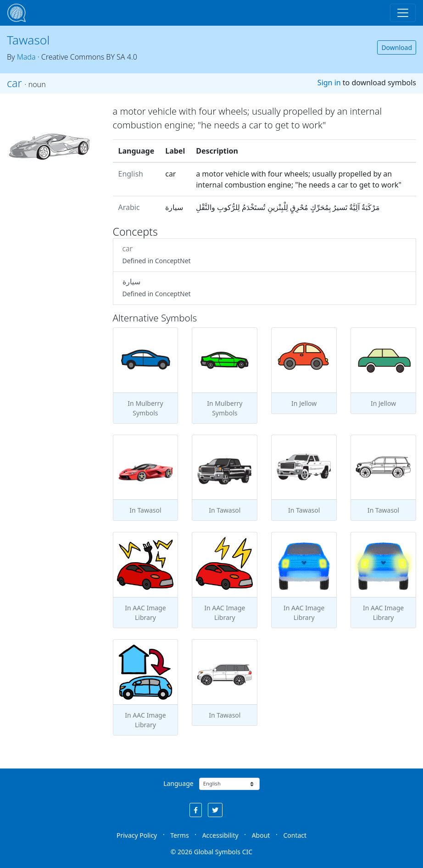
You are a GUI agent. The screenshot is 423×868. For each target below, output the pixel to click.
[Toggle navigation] (403, 13)
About (261, 835)
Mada (26, 57)
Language (178, 783)
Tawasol (28, 40)
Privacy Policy (137, 835)
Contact (295, 835)
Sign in (329, 83)
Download (397, 47)
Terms (179, 835)
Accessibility (220, 835)
